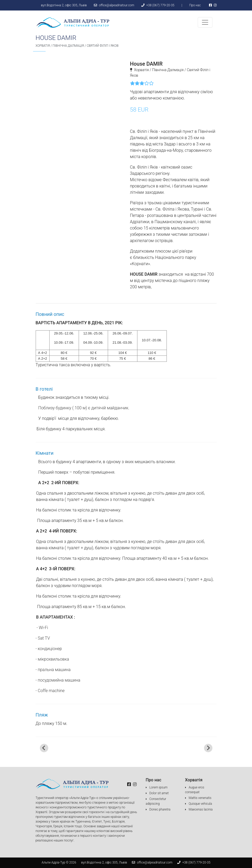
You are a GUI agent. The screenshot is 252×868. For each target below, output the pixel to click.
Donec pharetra (160, 809)
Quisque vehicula (200, 804)
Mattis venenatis (200, 798)
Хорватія (43, 46)
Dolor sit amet (159, 793)
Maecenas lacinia (201, 809)
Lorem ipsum (159, 787)
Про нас (195, 5)
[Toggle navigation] (205, 22)
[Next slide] (208, 748)
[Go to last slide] (44, 748)
